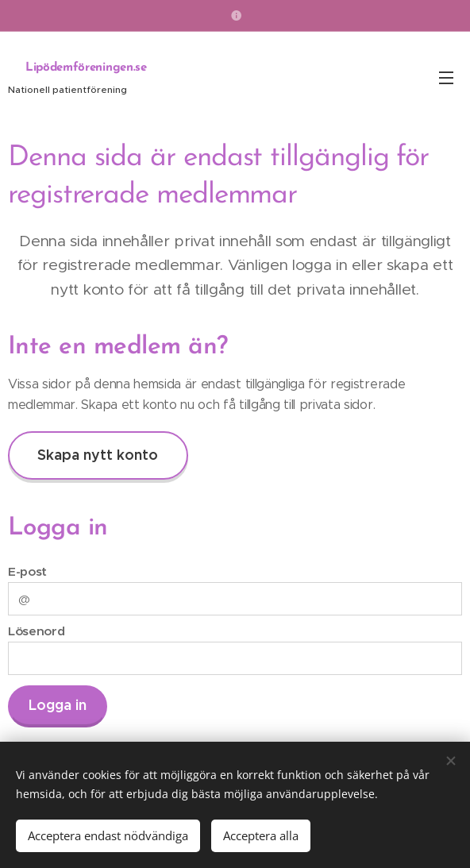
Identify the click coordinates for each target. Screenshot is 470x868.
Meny (446, 78)
